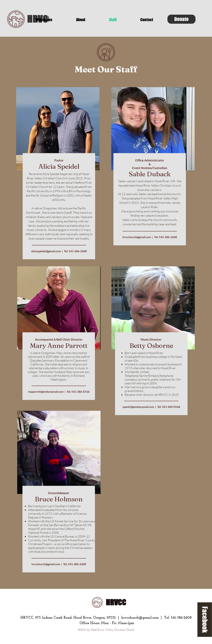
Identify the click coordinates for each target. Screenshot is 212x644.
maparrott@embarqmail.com (46, 392)
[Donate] (181, 19)
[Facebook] (205, 620)
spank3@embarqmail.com (138, 407)
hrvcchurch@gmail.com (137, 237)
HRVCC (116, 602)
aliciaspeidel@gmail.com (46, 251)
